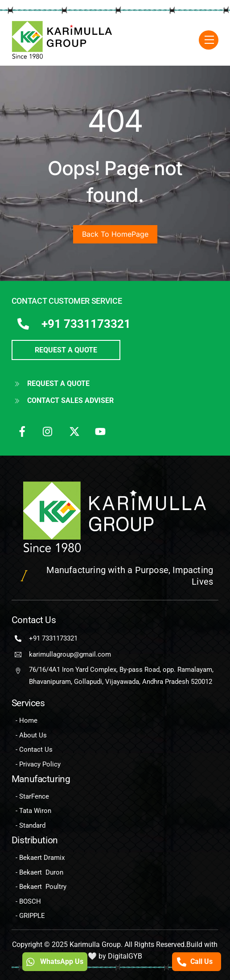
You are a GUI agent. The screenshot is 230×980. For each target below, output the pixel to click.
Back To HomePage (115, 234)
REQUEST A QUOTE (66, 350)
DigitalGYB (125, 956)
